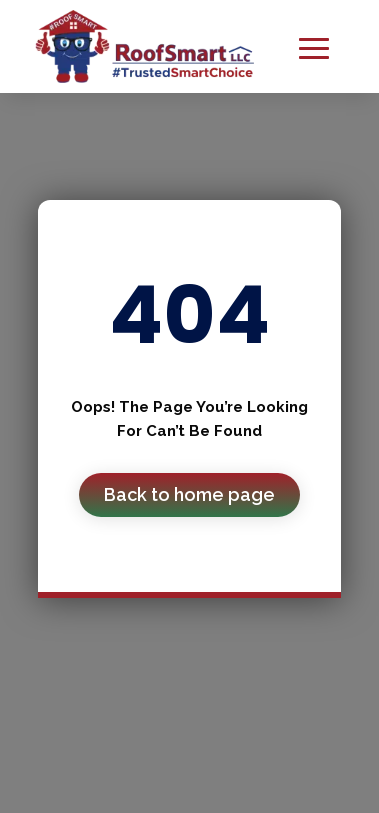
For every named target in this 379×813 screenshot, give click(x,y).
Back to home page (189, 494)
